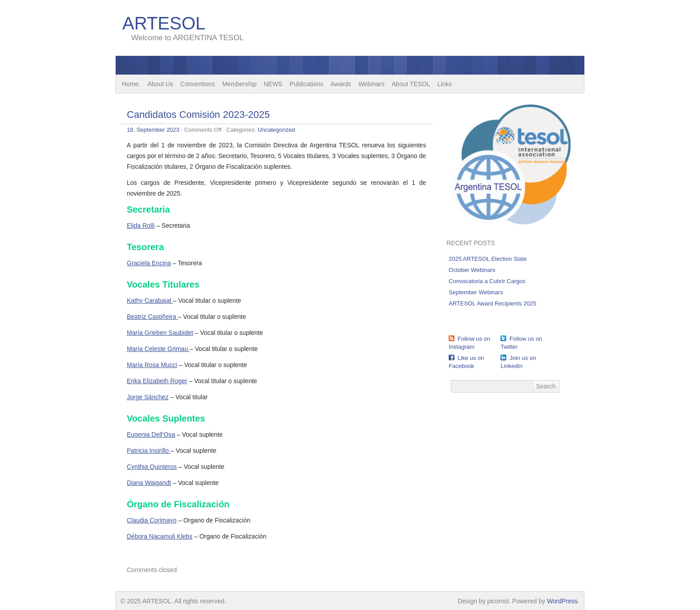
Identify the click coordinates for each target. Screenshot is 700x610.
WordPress (562, 601)
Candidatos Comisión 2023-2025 (198, 115)
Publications (307, 84)
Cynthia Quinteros (152, 467)
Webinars (372, 84)
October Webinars (472, 270)
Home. (131, 84)
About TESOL (411, 84)
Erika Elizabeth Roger (157, 381)
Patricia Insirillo (148, 451)
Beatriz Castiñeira (152, 317)
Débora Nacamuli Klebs (160, 536)
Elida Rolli (141, 226)
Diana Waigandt (149, 483)
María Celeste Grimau (158, 349)
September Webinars (476, 292)
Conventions (198, 84)
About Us (160, 84)
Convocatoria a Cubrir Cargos (487, 281)
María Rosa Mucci (152, 365)
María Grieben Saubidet (160, 333)
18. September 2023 (153, 130)
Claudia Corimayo (152, 520)
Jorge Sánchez (148, 397)
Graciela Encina (149, 263)
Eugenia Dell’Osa (151, 435)
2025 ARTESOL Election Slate (488, 259)
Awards (341, 84)
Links (445, 84)
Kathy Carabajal (150, 301)
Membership (240, 84)
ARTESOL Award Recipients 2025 (492, 303)
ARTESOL (164, 23)
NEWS (273, 84)
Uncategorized (276, 130)
